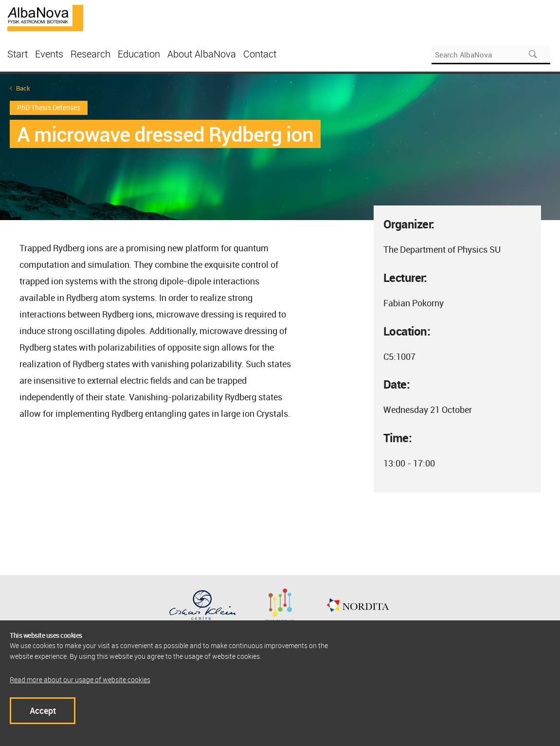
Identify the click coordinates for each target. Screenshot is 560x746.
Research (90, 54)
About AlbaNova (202, 54)
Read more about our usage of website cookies (80, 680)
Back (23, 88)
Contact (260, 54)
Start (18, 54)
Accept (43, 710)
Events (49, 54)
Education (139, 54)
